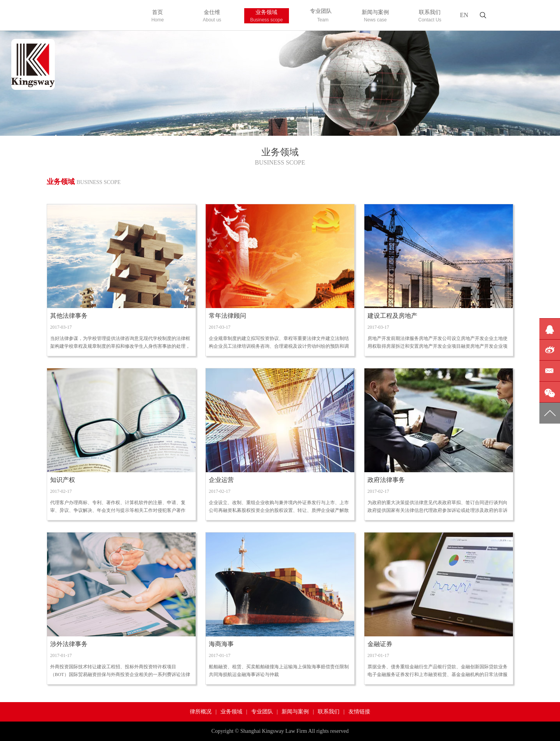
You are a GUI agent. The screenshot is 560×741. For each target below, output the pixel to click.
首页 (158, 16)
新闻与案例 (375, 16)
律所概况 (201, 712)
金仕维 (212, 16)
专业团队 (321, 16)
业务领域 (267, 16)
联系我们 (430, 16)
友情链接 (359, 712)
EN (464, 15)
